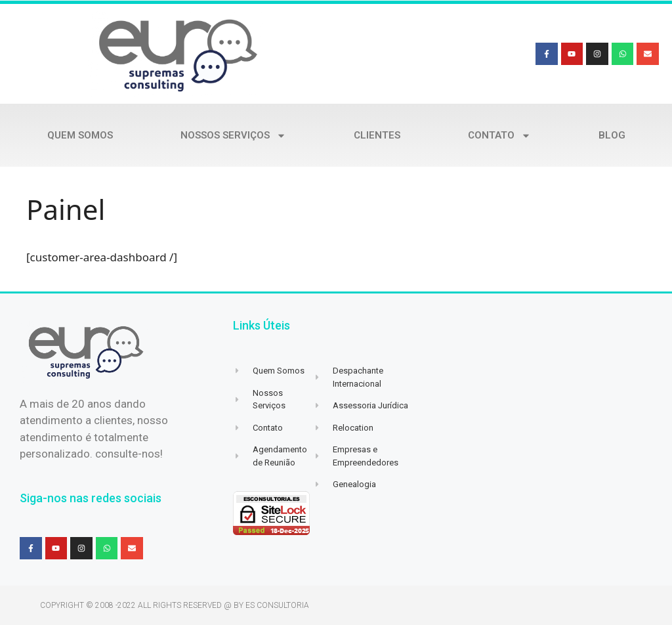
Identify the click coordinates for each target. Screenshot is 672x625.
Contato (499, 136)
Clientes (377, 135)
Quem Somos (80, 135)
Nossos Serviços (233, 136)
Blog (612, 135)
